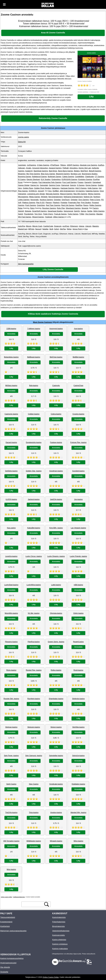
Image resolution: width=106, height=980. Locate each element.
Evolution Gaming (85, 179)
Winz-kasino (78, 841)
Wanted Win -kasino (78, 812)
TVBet (82, 214)
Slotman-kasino (11, 727)
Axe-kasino (78, 329)
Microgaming (23, 197)
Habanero (56, 188)
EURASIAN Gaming (69, 179)
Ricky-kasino (11, 670)
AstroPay (22, 226)
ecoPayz (66, 226)
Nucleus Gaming (46, 200)
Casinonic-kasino (11, 414)
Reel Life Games (68, 205)
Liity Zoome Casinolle (53, 269)
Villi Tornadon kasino (11, 841)
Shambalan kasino (56, 699)
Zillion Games (59, 217)
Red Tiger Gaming (53, 205)
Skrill (51, 229)
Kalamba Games (92, 191)
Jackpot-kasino (34, 499)
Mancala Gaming (52, 194)
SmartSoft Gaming (39, 211)
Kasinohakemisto (59, 917)
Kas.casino (11, 528)
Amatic (29, 168)
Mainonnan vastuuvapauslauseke (13, 931)
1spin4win (22, 165)
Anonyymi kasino (56, 329)
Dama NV (22, 142)
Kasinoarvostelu (58, 935)
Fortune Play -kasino (78, 442)
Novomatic (35, 200)
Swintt (20, 214)
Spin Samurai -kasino (34, 756)
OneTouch (66, 200)
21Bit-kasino (11, 329)
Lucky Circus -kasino (34, 556)
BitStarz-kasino (11, 385)
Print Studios (86, 203)
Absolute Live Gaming (88, 165)
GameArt (88, 182)
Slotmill (21, 211)
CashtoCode (48, 226)
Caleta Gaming (68, 177)
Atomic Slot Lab (85, 168)
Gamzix (73, 185)
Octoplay (57, 200)
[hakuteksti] (33, 904)
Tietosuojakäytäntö (8, 917)
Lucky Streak (40, 194)
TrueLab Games (60, 214)
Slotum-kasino (56, 727)
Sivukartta (4, 972)
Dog (50, 191)
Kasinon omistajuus (60, 944)
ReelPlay (79, 205)
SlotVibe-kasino (78, 727)
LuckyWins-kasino (34, 585)
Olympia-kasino (56, 613)
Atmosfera (74, 168)
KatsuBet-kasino (34, 528)
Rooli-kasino (78, 670)
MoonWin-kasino (11, 613)
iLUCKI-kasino (11, 499)
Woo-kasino (11, 869)
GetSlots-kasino (11, 471)
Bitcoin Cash (37, 226)
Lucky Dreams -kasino (56, 556)
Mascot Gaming (66, 194)
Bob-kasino (34, 385)
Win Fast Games (25, 217)
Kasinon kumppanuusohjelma (12, 958)
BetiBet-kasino (78, 357)
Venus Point (77, 229)
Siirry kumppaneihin (26, 264)
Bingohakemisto (58, 926)
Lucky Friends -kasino (78, 556)
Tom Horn (38, 214)
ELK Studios (46, 179)
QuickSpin (41, 205)
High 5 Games (81, 188)
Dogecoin (58, 226)
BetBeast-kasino (34, 357)
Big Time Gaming (33, 174)
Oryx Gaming (84, 200)
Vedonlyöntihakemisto (61, 931)
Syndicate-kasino (56, 784)
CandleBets (79, 177)
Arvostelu (11, 334)
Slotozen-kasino (34, 727)
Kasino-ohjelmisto (59, 940)
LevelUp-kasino (11, 556)
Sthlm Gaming (99, 211)
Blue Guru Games (48, 174)
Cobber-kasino (34, 414)
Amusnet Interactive (40, 168)
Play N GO (40, 203)
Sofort (56, 229)
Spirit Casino (11, 784)
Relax (20, 208)
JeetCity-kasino (56, 499)
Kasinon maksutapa (60, 949)
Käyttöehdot (5, 926)
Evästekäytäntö (6, 922)
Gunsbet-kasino (78, 471)
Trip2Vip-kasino (11, 812)
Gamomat (65, 185)
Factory (96, 208)
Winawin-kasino (56, 841)
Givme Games (91, 185)
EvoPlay (96, 179)
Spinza (83, 211)
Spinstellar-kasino (56, 756)
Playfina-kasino (34, 642)
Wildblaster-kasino (34, 841)
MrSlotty (44, 197)
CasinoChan (78, 385)
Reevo (86, 205)
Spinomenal (68, 211)
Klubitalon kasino (78, 784)
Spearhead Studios (55, 211)
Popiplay (64, 203)
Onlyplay (74, 200)
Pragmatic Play (74, 203)
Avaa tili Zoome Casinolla (53, 33)
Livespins (31, 194)
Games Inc (35, 185)
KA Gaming (80, 191)
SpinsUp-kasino (78, 756)
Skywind (85, 208)
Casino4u (56, 385)
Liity (91, 97)
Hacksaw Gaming (67, 188)
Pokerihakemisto (59, 922)
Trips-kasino (34, 812)
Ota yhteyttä (5, 967)
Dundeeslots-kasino (34, 442)
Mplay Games (35, 197)
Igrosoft (41, 191)
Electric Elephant (33, 179)
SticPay (63, 229)
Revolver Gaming (49, 208)
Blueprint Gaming (63, 174)
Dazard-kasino (11, 442)
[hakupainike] (47, 904)
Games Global (24, 185)
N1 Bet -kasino (34, 613)
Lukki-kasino (56, 585)
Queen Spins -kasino (56, 642)
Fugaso (81, 182)
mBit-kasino (78, 585)
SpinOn (77, 211)
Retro (32, 208)
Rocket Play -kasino (34, 670)
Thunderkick (29, 214)
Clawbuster (90, 177)
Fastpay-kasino (56, 442)
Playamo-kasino (11, 642)
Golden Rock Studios (42, 188)
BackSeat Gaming (41, 171)
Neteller (45, 229)
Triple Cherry (48, 214)
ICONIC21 (33, 191)
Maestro (96, 226)
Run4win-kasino (34, 699)
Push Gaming (31, 205)
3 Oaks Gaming (43, 165)
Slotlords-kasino (78, 699)
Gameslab (44, 185)
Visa (86, 229)
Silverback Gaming (73, 208)
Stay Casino (34, 784)
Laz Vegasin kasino (78, 528)
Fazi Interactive (45, 182)
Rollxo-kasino (56, 670)
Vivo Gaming (90, 214)
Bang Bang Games (66, 171)
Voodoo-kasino (56, 812)
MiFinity (31, 229)
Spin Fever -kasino (11, 756)
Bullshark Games (54, 177)
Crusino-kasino (78, 414)
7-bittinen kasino (34, 329)
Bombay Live (76, 174)
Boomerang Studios (90, 174)
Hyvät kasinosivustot (8, 963)
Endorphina (56, 179)
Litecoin (88, 226)
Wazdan (99, 214)
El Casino (22, 179)
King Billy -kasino (56, 528)
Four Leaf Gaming (69, 182)
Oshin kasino (78, 613)
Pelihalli (66, 168)
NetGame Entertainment (73, 197)
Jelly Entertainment (67, 191)
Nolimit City (88, 197)
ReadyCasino (78, 642)
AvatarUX (29, 171)
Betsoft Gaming (95, 171)
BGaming (22, 174)
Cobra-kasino (56, 414)
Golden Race (28, 188)
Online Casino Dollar (51, 977)
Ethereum (74, 226)
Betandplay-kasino (11, 357)
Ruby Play (61, 208)
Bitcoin (29, 226)
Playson (49, 203)
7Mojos (63, 165)
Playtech (56, 203)
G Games (81, 185)
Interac (82, 226)
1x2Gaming (31, 165)
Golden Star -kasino (34, 471)
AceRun (101, 165)
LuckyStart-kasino (11, 585)
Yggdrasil (49, 217)
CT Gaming (99, 177)
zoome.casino (91, 53)
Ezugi (20, 182)
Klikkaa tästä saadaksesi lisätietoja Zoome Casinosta (53, 314)
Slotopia (28, 211)
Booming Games (25, 177)
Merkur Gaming (94, 194)
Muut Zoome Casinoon (43, 322)
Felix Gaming (56, 182)
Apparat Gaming (55, 168)
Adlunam (22, 168)
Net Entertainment (55, 197)
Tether (69, 229)
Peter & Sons (95, 200)
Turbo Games (73, 214)
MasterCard (23, 229)
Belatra (77, 171)
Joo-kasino (78, 499)
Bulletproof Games (39, 177)
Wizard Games (38, 217)
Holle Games (93, 188)
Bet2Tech (84, 171)
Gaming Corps (55, 185)
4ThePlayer (55, 165)
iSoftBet (56, 191)
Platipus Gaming (29, 203)
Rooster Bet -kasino (11, 699)
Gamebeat (97, 182)
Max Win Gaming (80, 194)
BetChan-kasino (56, 357)
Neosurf (38, 229)
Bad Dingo (53, 171)
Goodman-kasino (56, 471)
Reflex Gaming (95, 205)
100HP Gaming (73, 165)
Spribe (90, 211)
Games (35, 182)
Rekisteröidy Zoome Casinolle (53, 118)
